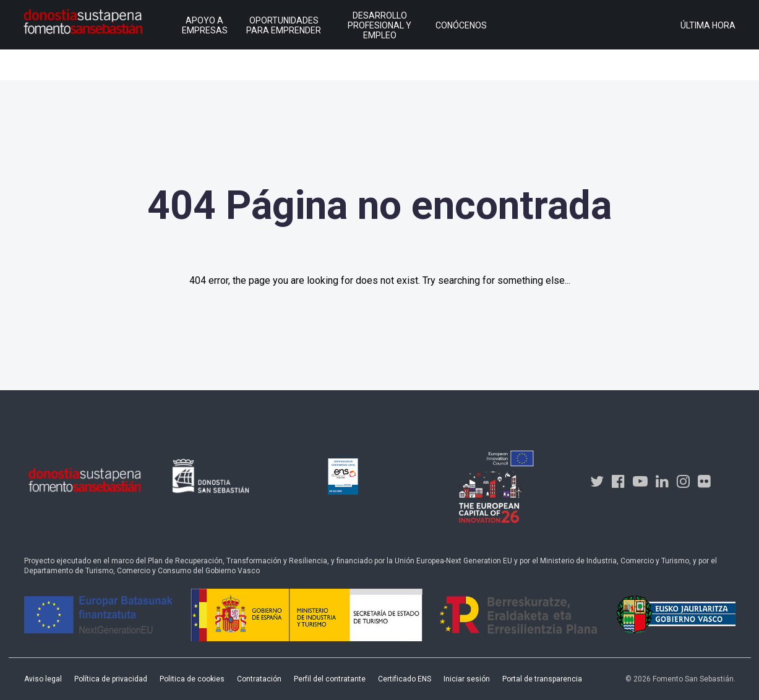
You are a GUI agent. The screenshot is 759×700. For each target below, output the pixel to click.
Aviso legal (43, 679)
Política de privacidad (111, 679)
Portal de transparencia (542, 679)
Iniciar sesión (467, 679)
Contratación (259, 679)
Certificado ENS (405, 679)
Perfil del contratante (330, 679)
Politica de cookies (192, 679)
